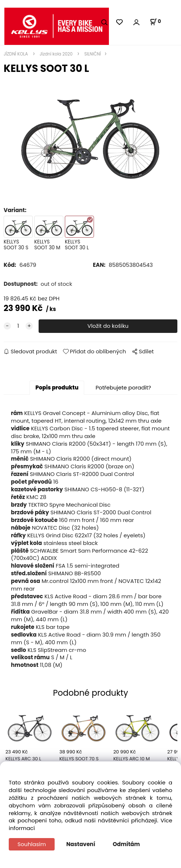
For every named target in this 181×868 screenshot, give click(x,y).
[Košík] (155, 22)
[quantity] (18, 326)
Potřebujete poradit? (123, 387)
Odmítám (127, 844)
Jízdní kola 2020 (56, 54)
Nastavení (81, 844)
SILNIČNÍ (92, 54)
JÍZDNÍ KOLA (16, 54)
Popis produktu (57, 387)
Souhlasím (32, 844)
